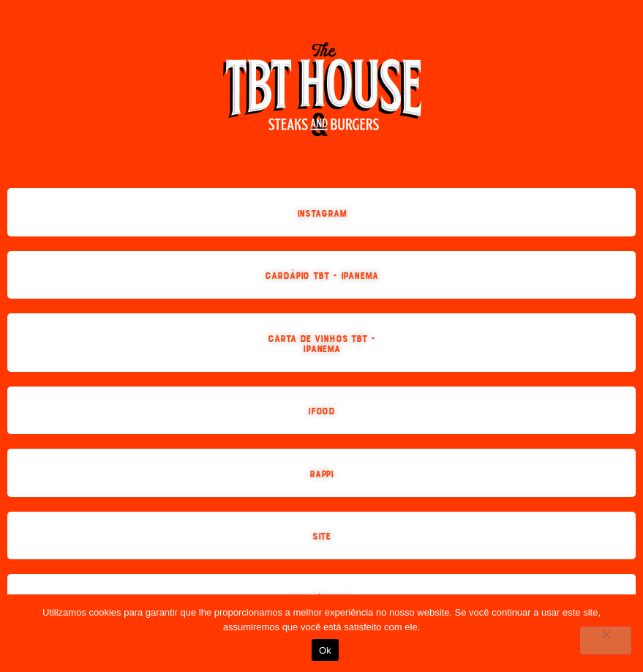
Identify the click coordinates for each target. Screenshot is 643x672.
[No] (606, 641)
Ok (325, 650)
